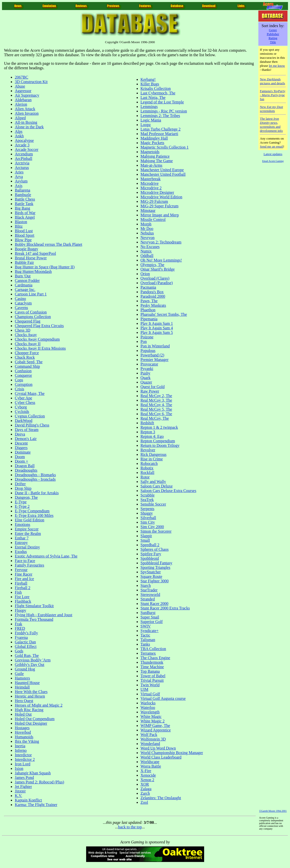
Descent (21, 443)
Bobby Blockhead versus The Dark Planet (49, 244)
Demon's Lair (26, 439)
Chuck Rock (25, 357)
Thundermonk (152, 662)
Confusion (23, 371)
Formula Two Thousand (34, 619)
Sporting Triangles (156, 567)
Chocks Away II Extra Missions (40, 348)
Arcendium (24, 154)
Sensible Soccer (153, 504)
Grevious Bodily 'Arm (33, 660)
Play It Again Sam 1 (157, 323)
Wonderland (150, 744)
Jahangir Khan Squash (33, 773)
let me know (277, 66)
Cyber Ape (23, 398)
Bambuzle (23, 195)
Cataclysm (23, 303)
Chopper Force (27, 353)
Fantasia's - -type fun (273, 95)
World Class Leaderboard (161, 757)
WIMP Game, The (155, 726)
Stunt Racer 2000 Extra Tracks (165, 608)
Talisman (148, 640)
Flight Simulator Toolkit (34, 606)
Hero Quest (24, 701)
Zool (144, 802)
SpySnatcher (151, 572)
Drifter (20, 484)
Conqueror (23, 375)
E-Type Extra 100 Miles (34, 515)
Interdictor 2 (25, 759)
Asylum (21, 181)
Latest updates (273, 154)
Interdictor (23, 755)
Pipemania (149, 319)
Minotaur (148, 210)
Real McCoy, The (155, 418)
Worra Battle (151, 766)
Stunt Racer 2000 (155, 604)
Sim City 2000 (152, 527)
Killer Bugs (150, 84)
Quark (146, 378)
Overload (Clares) (155, 278)
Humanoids (24, 737)
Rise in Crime (152, 459)
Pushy (146, 373)
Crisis (19, 389)
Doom (20, 457)
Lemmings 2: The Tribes (160, 116)
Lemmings (149, 107)
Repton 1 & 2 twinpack (159, 427)
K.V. (18, 796)
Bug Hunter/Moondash (33, 271)
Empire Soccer (27, 529)
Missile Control (153, 220)
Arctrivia (22, 163)
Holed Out (23, 714)
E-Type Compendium (32, 511)
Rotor (145, 477)
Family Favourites (30, 565)
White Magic (151, 717)
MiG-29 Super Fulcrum (160, 206)
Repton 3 (148, 432)
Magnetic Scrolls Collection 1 (165, 147)
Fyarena (21, 637)
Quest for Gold (153, 387)
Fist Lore (22, 597)
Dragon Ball (25, 466)
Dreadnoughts (26, 470)
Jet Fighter (23, 787)
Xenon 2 (148, 780)
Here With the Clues (31, 692)
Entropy (21, 543)
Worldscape (150, 762)
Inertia (20, 746)
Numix (146, 251)
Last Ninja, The (153, 98)
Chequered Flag (28, 321)
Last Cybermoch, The (158, 93)
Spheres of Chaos (155, 549)
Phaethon (148, 310)
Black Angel (25, 217)
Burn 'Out (23, 276)
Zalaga (146, 789)
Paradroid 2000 (153, 296)
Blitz (19, 226)
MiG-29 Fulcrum (154, 201)
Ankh (19, 136)
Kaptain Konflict (28, 800)
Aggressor (23, 91)
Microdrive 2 (151, 188)
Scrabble (148, 495)
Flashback (23, 601)
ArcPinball (23, 159)
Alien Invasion (27, 113)
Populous (148, 351)
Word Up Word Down (158, 748)
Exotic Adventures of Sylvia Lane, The (46, 556)
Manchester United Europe (162, 170)
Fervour (21, 570)
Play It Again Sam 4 (157, 328)
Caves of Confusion (31, 312)
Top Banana (150, 671)
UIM (144, 689)
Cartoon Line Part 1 (31, 294)
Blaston (21, 222)
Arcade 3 (22, 145)
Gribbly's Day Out (30, 665)
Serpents (148, 509)
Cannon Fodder (27, 281)
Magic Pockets (153, 143)
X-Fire (146, 771)
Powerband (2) (153, 355)
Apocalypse (24, 140)
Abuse (20, 86)
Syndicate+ (150, 631)
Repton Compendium (158, 441)
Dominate (23, 452)
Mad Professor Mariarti (159, 134)
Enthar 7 (22, 538)
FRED (20, 628)
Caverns (21, 308)
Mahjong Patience (155, 156)
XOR (145, 784)
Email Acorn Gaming (273, 161)
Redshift (147, 423)
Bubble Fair (24, 262)
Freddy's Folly (26, 633)
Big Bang (22, 208)
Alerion (21, 104)
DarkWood (24, 421)
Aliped (20, 118)
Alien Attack (25, 109)
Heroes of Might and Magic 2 (39, 705)
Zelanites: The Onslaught (161, 798)
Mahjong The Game (157, 161)
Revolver (148, 450)
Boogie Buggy (26, 249)
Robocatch (149, 463)
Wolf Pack (149, 735)
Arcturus (22, 168)
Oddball (147, 256)
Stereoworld (150, 595)
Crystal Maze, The (30, 393)
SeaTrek (147, 500)
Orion (145, 274)
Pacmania (148, 287)
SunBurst (148, 613)
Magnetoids (150, 152)
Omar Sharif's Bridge (158, 269)
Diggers (21, 448)
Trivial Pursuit (152, 680)
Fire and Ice (24, 579)
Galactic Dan (25, 642)
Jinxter (20, 791)
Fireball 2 (23, 588)
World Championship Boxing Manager (172, 753)
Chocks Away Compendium (37, 339)
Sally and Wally (153, 482)
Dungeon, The (26, 497)
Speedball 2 (150, 545)
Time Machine (152, 667)
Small (145, 540)
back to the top (130, 827)
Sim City (148, 522)
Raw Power (150, 391)
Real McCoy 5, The (156, 409)
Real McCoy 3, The (156, 400)
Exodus (21, 552)
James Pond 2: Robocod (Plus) (39, 782)
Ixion (19, 768)
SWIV (146, 626)
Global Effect (26, 646)
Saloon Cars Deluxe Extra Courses (168, 491)
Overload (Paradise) (157, 283)
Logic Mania (151, 120)
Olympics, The (153, 265)
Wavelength (150, 712)
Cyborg (21, 407)
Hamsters (22, 678)
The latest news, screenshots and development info (271, 125)
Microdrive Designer (157, 192)
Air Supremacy (27, 95)
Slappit (146, 536)
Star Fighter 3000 (155, 581)
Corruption (24, 384)
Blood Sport (25, 235)
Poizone (147, 337)
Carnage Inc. (25, 290)
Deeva (20, 434)
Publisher (273, 34)
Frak (18, 624)
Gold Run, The (27, 656)
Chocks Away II (28, 344)
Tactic (146, 635)
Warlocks (148, 703)
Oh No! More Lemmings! (161, 260)
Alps (19, 131)
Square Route (152, 576)
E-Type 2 (22, 506)
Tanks (145, 644)
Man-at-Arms (152, 165)
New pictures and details (272, 81)
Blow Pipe (23, 240)
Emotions (22, 524)
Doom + (21, 461)
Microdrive (150, 183)
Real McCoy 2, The (156, 396)
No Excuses (150, 247)
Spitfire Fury (151, 554)
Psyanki (147, 369)
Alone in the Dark (29, 127)
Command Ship (27, 366)
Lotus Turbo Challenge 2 (161, 129)
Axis (19, 186)
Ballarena (22, 190)
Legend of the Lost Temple (162, 102)
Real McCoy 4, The (156, 405)
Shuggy (147, 513)
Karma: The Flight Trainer (36, 805)
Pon (144, 342)
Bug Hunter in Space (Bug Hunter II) (45, 267)
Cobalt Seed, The (29, 362)
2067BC (21, 77)
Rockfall (148, 473)
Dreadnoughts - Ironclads (35, 479)
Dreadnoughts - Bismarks (35, 475)
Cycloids (22, 412)
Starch (146, 585)
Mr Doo (147, 229)
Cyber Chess (25, 402)
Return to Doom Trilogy (160, 445)
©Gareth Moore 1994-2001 (273, 811)
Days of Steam (27, 430)
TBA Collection (153, 649)
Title (273, 42)
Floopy (20, 610)
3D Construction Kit (31, 82)
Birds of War (25, 213)
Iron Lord (23, 764)
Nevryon (148, 238)
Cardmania (24, 285)
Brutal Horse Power (31, 258)
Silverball (148, 518)
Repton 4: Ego (152, 436)
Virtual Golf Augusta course (163, 698)
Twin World (150, 685)
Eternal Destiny (27, 547)
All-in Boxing (26, 122)
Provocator (149, 364)
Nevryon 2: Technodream (161, 242)
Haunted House (27, 683)
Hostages (22, 728)
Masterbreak (151, 179)
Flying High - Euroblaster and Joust (44, 615)
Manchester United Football (163, 174)
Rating (273, 38)
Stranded (148, 599)
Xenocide (148, 775)
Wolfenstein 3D (153, 739)
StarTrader (149, 590)
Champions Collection (33, 317)
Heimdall (22, 687)
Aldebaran (23, 100)
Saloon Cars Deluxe (157, 486)
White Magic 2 (153, 721)
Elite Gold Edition (30, 520)
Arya (19, 177)
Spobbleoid (150, 558)
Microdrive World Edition (161, 197)
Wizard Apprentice (156, 730)
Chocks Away (26, 335)
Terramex (148, 653)
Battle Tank (24, 204)
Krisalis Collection (156, 88)
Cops (19, 380)
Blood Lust (24, 231)
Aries (19, 172)
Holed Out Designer (31, 723)
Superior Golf (152, 622)
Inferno (21, 750)
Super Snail (150, 617)
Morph (146, 224)
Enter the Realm (28, 534)
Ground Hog (25, 669)
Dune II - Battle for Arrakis (37, 493)
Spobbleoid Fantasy (157, 563)
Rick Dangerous (154, 454)
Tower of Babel (153, 676)
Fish (18, 592)
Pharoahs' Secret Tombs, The (164, 314)
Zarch (145, 793)
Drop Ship (23, 488)
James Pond (24, 778)
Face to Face (25, 561)
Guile (19, 674)
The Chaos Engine (155, 658)
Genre (273, 30)
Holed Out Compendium (35, 719)
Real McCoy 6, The (156, 414)
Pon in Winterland (155, 346)
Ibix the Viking (27, 741)
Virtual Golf (150, 694)
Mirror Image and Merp (160, 215)
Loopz (146, 125)
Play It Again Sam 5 (157, 332)
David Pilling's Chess (32, 425)
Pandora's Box (152, 292)
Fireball (21, 583)
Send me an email (272, 146)
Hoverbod (23, 732)
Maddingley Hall (154, 138)
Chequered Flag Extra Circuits (39, 326)
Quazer (146, 382)
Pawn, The (149, 301)
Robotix (147, 468)
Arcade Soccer (27, 149)
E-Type (21, 502)
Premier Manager (155, 360)
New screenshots (271, 109)
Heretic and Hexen (30, 696)
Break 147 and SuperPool (35, 253)
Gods (19, 651)
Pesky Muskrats (153, 305)
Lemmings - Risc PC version (164, 111)
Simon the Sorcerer (156, 531)
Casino (20, 299)
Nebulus (147, 233)
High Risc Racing (29, 710)
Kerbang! (148, 79)
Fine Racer (24, 574)
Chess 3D (23, 330)
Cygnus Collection (30, 416)
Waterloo (148, 707)
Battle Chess (25, 199)
